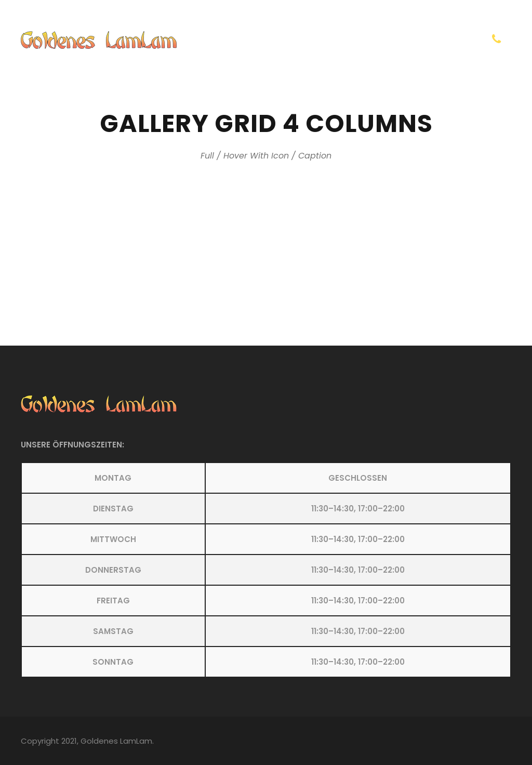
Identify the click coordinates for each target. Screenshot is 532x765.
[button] (266, 570)
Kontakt (379, 40)
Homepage (322, 40)
